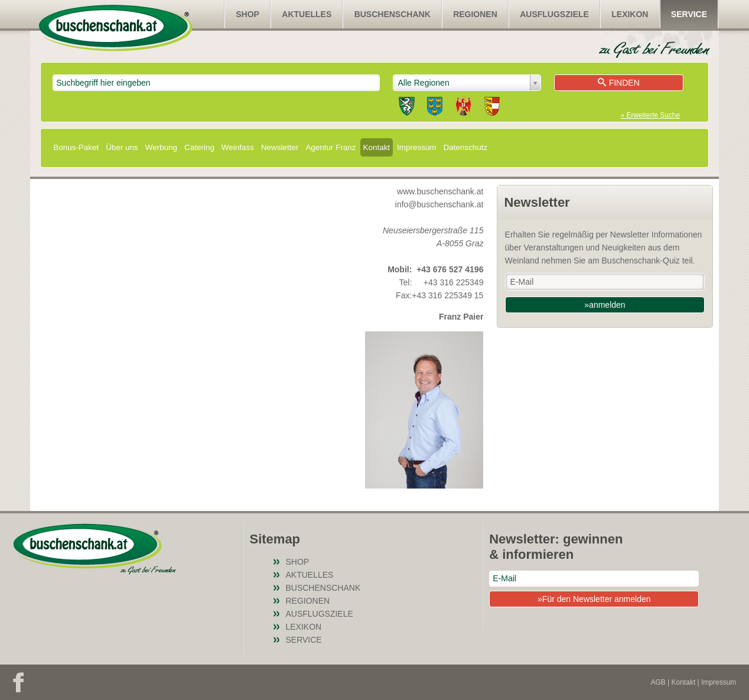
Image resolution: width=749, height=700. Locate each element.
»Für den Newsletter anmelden (594, 599)
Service (689, 14)
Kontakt (377, 147)
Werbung (161, 147)
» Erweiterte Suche (650, 115)
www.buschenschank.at (440, 191)
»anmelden (605, 305)
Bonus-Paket (76, 147)
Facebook (18, 682)
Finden (619, 83)
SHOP (248, 14)
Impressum (416, 147)
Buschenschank (393, 14)
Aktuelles (307, 14)
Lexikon (630, 14)
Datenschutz (466, 147)
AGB (658, 682)
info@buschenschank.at (439, 204)
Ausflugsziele (554, 14)
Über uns (122, 147)
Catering (199, 147)
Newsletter (280, 147)
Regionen (475, 14)
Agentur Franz (330, 147)
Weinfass (238, 147)
